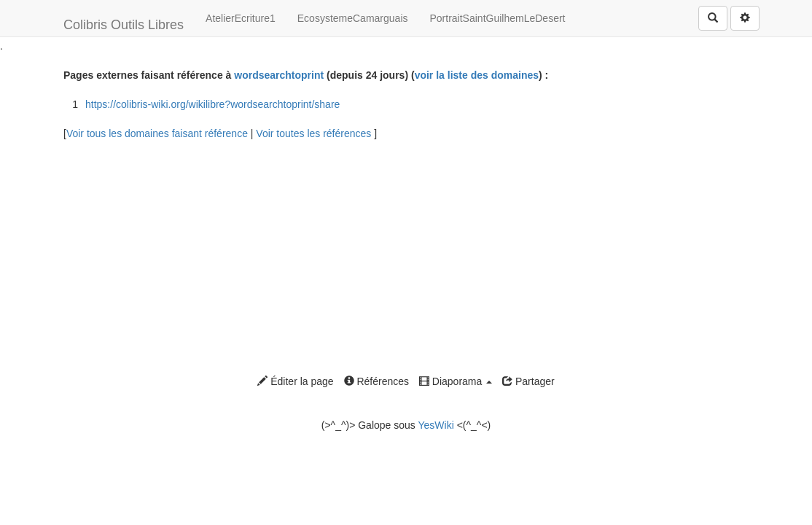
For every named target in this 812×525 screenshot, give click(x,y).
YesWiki (436, 425)
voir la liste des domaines (477, 75)
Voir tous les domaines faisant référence (159, 133)
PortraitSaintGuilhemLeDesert (498, 18)
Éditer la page (295, 381)
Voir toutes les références (315, 133)
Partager (528, 381)
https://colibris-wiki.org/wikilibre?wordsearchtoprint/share (212, 104)
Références (376, 381)
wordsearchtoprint (279, 75)
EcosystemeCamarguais (353, 18)
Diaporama (456, 381)
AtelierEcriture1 (241, 18)
